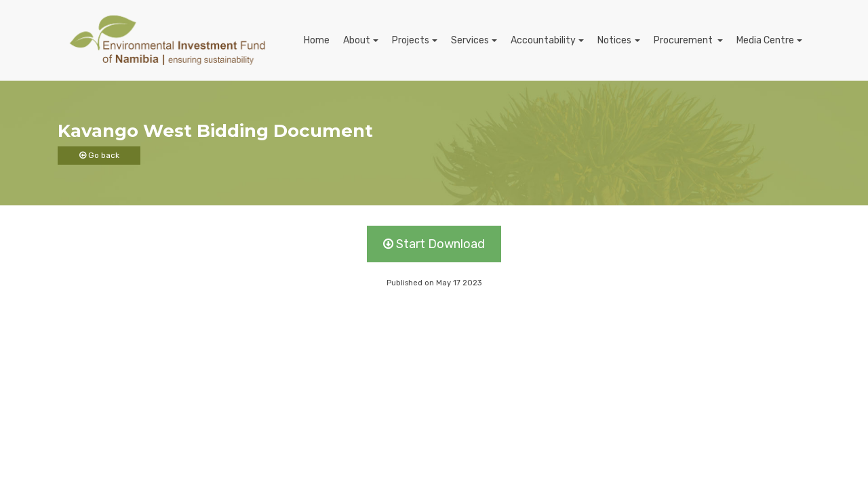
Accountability (543, 40)
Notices (614, 40)
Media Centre (765, 40)
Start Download (434, 244)
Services (470, 40)
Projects (411, 40)
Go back (99, 155)
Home (317, 40)
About (357, 40)
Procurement (684, 40)
